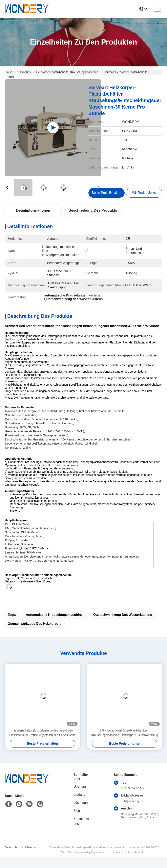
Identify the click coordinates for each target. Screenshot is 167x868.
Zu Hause (11, 73)
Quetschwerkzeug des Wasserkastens (123, 615)
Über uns (80, 786)
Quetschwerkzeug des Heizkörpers (35, 624)
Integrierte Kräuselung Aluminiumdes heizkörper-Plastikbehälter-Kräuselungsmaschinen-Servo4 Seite (42, 733)
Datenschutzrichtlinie (15, 847)
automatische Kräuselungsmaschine (54, 615)
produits (79, 795)
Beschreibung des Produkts (93, 210)
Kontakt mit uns (82, 821)
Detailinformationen (33, 210)
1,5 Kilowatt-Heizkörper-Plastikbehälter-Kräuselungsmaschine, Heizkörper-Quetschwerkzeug (125, 733)
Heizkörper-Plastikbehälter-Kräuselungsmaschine (67, 72)
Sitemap (32, 847)
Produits (25, 72)
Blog (77, 811)
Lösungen (81, 803)
